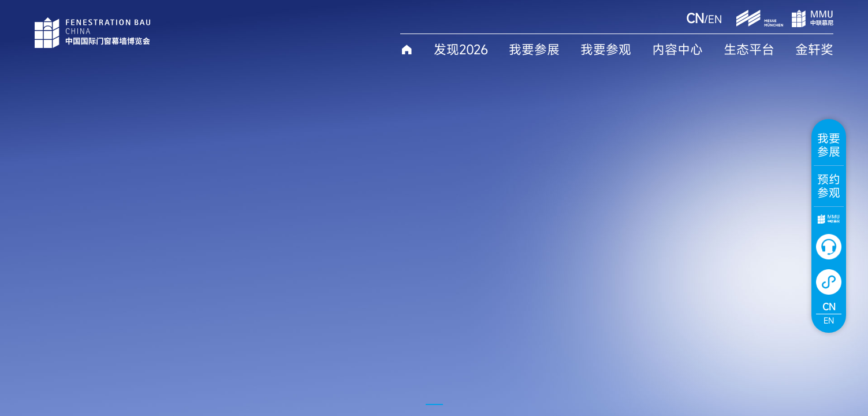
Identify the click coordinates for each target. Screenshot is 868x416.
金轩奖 (814, 50)
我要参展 (534, 50)
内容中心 (677, 50)
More (135, 331)
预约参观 (829, 186)
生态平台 (749, 50)
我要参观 (606, 50)
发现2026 (461, 50)
